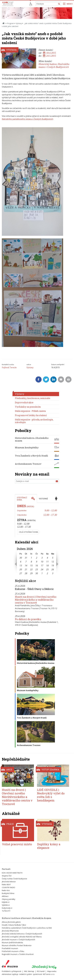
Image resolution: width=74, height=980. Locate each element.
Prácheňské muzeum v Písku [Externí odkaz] (13, 951)
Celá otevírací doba (29, 532)
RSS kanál (41, 971)
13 (21, 565)
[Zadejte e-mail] (37, 481)
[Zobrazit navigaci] (68, 4)
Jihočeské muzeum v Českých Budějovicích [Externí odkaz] (18, 940)
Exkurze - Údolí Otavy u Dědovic (34, 589)
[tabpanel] (37, 520)
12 (53, 562)
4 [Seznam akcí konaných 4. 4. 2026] (47, 558)
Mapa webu (52, 971)
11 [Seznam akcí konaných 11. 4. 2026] (47, 562)
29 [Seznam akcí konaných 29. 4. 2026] (31, 573)
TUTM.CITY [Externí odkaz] (6, 911)
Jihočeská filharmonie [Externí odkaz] (10, 931)
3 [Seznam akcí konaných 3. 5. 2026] (53, 573)
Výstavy (19, 23)
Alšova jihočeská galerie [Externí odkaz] (11, 922)
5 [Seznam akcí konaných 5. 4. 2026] (53, 558)
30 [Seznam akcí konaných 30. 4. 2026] (37, 573)
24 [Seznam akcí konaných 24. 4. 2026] (42, 569)
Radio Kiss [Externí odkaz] (6, 890)
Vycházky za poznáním (28, 407)
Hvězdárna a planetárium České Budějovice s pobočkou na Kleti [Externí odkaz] (27, 928)
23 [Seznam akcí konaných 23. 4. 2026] (37, 569)
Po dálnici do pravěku (28, 619)
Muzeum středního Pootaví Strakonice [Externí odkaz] (17, 945)
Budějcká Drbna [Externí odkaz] (8, 893)
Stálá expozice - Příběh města (30, 411)
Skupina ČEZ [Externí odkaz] (7, 876)
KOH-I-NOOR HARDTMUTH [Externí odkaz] (12, 873)
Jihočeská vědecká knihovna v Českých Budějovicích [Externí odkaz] (22, 934)
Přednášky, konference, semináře (33, 398)
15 (31, 565)
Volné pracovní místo (17, 844)
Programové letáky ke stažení (31, 415)
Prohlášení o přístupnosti (12, 971)
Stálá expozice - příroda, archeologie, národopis (34, 421)
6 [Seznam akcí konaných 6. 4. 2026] (21, 562)
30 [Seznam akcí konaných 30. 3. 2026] (21, 558)
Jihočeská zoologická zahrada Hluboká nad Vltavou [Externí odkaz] (22, 937)
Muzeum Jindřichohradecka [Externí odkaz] (12, 942)
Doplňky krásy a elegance (49, 846)
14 (26, 565)
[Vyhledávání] (48, 4)
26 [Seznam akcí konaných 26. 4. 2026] (53, 569)
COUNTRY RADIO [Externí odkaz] (8, 887)
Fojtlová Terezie (9, 367)
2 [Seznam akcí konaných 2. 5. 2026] (47, 573)
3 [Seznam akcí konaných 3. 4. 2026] (42, 558)
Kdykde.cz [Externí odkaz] (6, 902)
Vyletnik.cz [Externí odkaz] (6, 905)
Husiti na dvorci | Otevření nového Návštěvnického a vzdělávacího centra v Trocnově (36, 600)
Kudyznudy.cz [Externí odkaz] (7, 908)
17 (42, 565)
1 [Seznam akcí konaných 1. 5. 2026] (42, 573)
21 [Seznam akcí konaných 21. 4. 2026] (26, 569)
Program (10, 23)
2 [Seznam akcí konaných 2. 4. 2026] (37, 558)
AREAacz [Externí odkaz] (5, 896)
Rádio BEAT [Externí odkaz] (6, 885)
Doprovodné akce (24, 403)
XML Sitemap (29, 971)
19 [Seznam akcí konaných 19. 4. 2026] (53, 565)
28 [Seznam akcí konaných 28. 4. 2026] (26, 573)
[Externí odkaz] (10, 964)
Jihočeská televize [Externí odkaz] (9, 882)
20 (21, 569)
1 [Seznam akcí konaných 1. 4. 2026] (31, 558)
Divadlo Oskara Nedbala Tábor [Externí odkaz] (14, 925)
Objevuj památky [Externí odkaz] (9, 899)
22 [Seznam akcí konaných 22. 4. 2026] (31, 569)
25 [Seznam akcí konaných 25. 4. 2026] (47, 569)
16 (37, 565)
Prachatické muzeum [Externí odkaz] (10, 948)
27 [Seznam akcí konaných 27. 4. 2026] (21, 573)
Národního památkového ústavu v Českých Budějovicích (28, 119)
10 (42, 562)
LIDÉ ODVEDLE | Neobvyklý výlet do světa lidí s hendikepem (51, 795)
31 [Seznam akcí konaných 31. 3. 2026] (26, 558)
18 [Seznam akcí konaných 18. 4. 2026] (47, 565)
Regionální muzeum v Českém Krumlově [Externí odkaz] (18, 954)
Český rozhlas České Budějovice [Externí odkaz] (14, 879)
